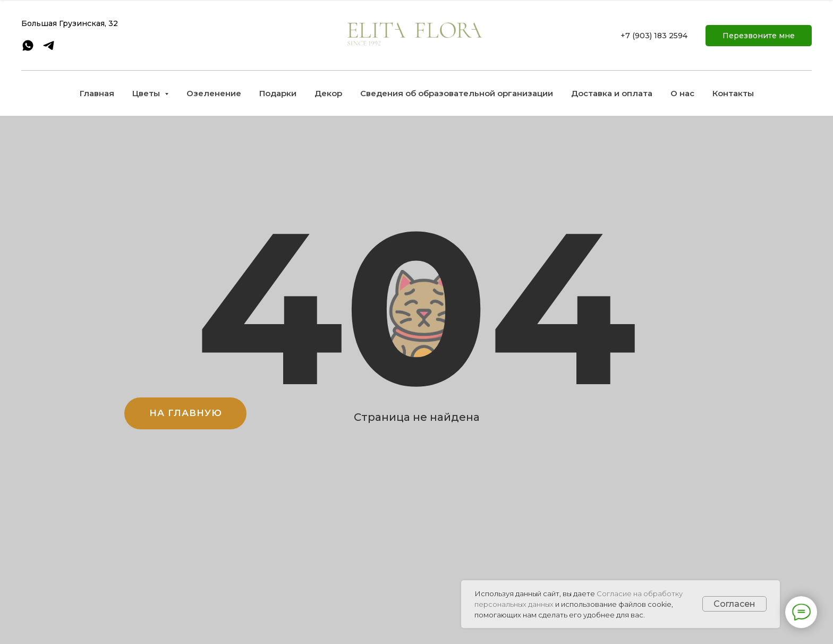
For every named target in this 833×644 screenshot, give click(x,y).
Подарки (278, 93)
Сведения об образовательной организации (457, 93)
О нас (682, 93)
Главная (97, 93)
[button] (759, 36)
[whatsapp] (28, 49)
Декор (328, 93)
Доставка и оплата (612, 93)
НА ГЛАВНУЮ (186, 413)
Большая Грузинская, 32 (70, 23)
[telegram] (49, 49)
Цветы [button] (147, 93)
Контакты (733, 93)
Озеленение (214, 93)
